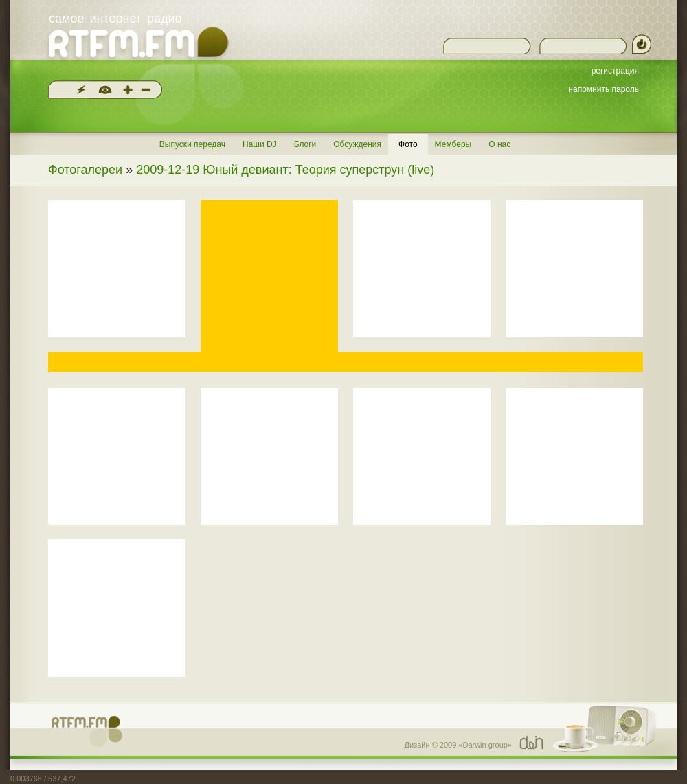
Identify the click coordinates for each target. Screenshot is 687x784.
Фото (408, 144)
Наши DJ (260, 144)
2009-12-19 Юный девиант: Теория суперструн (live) (285, 170)
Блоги (305, 144)
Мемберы (453, 144)
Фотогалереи (85, 170)
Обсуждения (357, 144)
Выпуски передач (192, 144)
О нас (499, 144)
